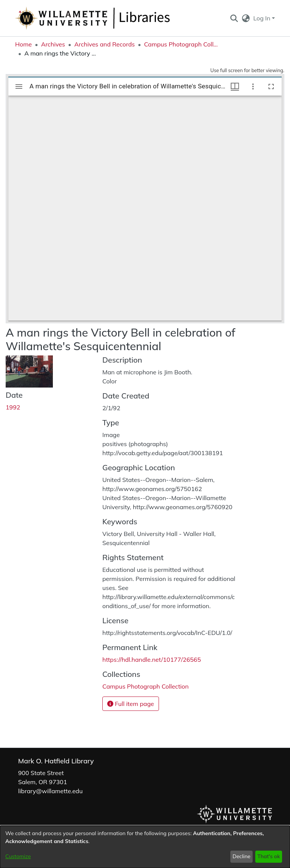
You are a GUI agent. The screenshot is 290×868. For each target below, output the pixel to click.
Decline (242, 856)
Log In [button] (263, 18)
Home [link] (23, 44)
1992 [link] (13, 407)
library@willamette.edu (50, 791)
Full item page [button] (131, 704)
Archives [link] (53, 44)
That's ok (268, 856)
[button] (234, 18)
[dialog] (145, 847)
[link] (146, 686)
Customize (18, 856)
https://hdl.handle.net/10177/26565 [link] (152, 659)
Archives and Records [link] (105, 44)
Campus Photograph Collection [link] (182, 44)
